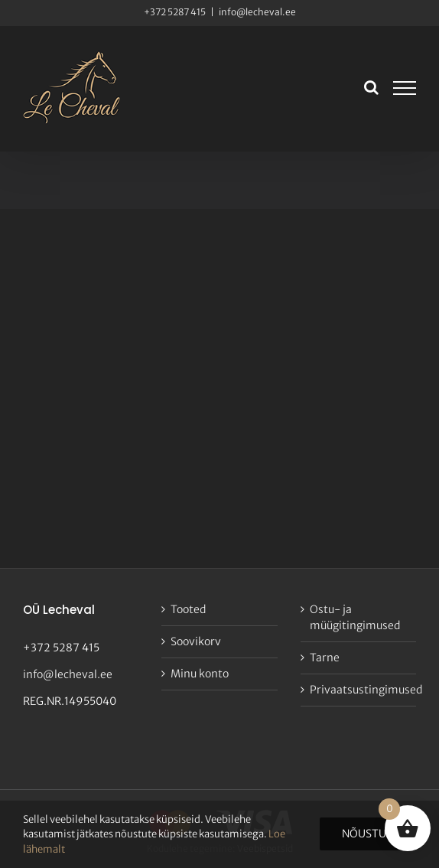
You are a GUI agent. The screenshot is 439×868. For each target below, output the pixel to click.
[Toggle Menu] (405, 88)
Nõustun (368, 834)
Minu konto (200, 674)
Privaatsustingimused (359, 690)
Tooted (188, 609)
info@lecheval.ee (257, 12)
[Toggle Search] (371, 87)
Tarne (325, 658)
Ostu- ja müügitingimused (355, 617)
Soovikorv (196, 641)
